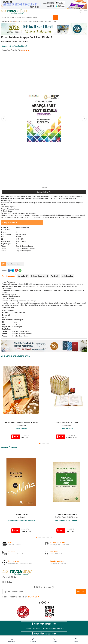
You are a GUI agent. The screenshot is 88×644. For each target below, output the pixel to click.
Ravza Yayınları (21, 429)
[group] (44, 118)
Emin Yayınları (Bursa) (14, 46)
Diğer (18, 21)
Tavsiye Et (55, 276)
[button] (44, 184)
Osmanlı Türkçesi (21, 515)
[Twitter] (44, 603)
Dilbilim (25, 21)
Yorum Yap (6, 50)
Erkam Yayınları (67, 429)
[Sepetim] (86, 12)
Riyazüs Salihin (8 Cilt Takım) (67, 423)
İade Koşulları (68, 276)
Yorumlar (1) (15, 50)
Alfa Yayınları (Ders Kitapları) (67, 520)
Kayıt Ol (81, 592)
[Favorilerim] (81, 12)
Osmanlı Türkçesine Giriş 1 (67, 515)
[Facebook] (40, 603)
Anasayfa (5, 21)
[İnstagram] (49, 603)
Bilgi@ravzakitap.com (58, 563)
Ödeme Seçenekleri (39, 276)
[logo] (14, 12)
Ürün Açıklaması (8, 276)
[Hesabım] (76, 12)
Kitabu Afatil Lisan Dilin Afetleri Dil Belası (21, 423)
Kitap (13, 21)
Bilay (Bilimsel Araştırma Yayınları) (21, 520)
